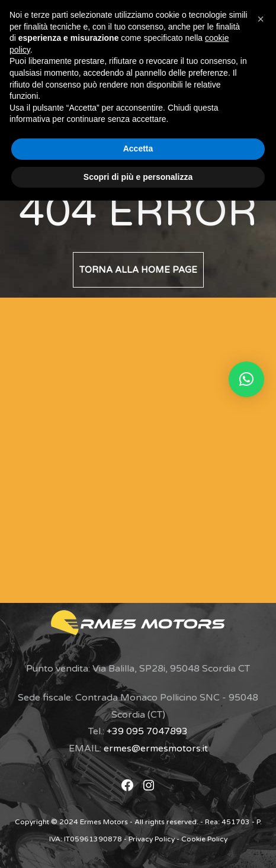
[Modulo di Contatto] (125, 447)
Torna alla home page (138, 270)
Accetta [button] (138, 149)
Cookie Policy (204, 839)
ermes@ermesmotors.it (156, 748)
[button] (246, 379)
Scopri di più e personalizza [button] (138, 177)
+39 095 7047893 (147, 731)
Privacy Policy (152, 839)
